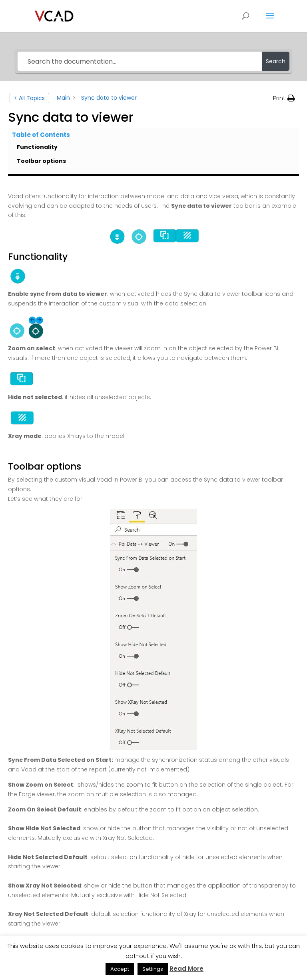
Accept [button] (120, 969)
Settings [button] (153, 969)
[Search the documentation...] (140, 61)
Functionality (37, 147)
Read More (186, 969)
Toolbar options (41, 161)
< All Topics (29, 98)
